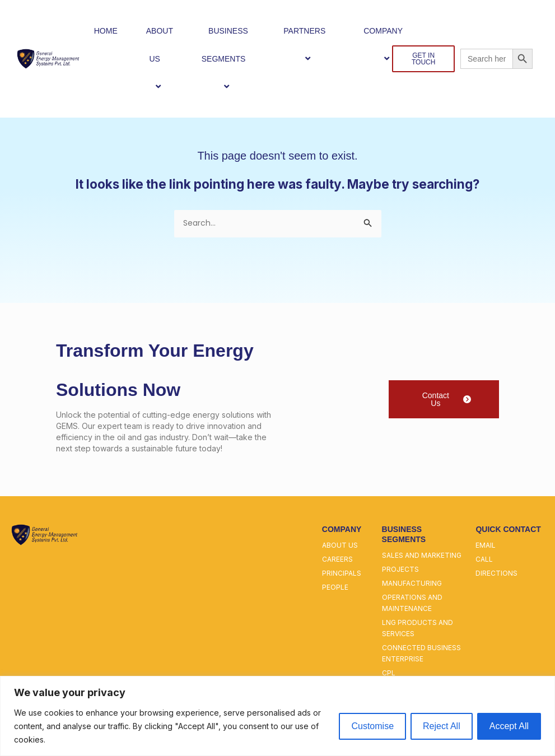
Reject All (442, 726)
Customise (372, 726)
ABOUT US (160, 59)
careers (337, 560)
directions (496, 574)
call (484, 560)
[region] (277, 716)
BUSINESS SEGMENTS (228, 59)
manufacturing (412, 584)
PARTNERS (309, 45)
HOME (106, 31)
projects (400, 570)
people (335, 588)
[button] (165, 59)
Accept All (509, 726)
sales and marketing (422, 556)
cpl (389, 674)
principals (342, 574)
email (486, 546)
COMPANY (388, 45)
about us (340, 546)
